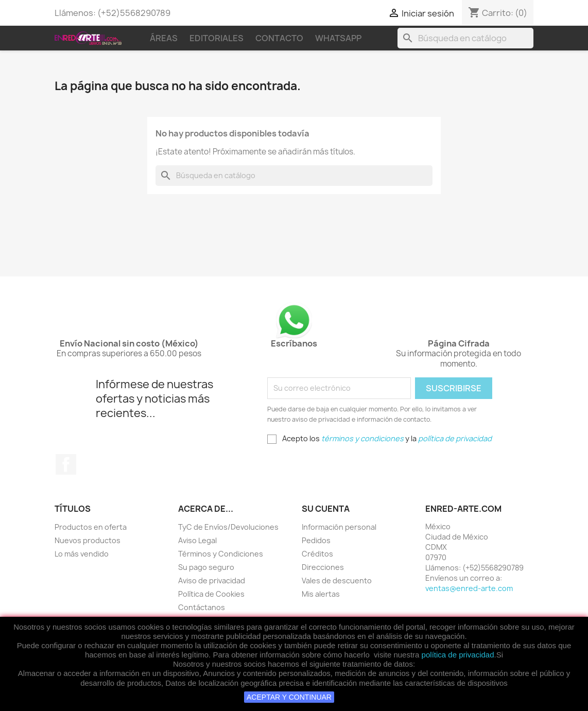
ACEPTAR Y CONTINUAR (289, 697)
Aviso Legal (197, 540)
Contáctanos (202, 607)
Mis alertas (321, 594)
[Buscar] (465, 38)
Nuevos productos (88, 540)
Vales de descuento (337, 580)
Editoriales (217, 38)
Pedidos (316, 540)
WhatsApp (338, 38)
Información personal (339, 527)
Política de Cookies (211, 594)
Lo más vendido (82, 554)
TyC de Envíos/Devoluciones (228, 527)
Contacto (279, 38)
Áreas (164, 38)
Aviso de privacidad (212, 580)
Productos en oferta (91, 527)
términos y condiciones (362, 438)
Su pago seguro (206, 567)
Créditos (317, 554)
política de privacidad (458, 655)
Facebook (66, 464)
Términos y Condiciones (221, 554)
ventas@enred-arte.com (469, 588)
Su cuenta (326, 509)
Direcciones (323, 567)
